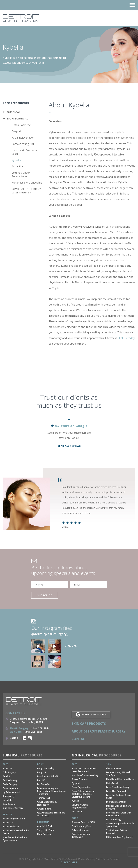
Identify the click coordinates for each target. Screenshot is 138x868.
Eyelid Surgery (10, 784)
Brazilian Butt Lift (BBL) (49, 776)
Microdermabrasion (116, 802)
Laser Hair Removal (116, 791)
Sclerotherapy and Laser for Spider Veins (120, 825)
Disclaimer (69, 862)
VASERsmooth (44, 809)
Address (4, 5)
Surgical (14, 112)
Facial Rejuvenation (23, 138)
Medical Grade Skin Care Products (119, 807)
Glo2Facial (77, 812)
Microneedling (113, 820)
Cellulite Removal (80, 830)
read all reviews (69, 446)
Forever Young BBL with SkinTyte (118, 774)
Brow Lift (7, 768)
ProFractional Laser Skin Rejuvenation (119, 814)
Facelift (6, 776)
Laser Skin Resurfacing (118, 787)
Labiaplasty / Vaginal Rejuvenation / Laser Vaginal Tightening (52, 791)
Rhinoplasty (9, 796)
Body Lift (42, 772)
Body (40, 764)
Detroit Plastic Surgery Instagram (30, 738)
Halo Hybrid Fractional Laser (120, 779)
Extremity (43, 822)
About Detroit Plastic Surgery (99, 731)
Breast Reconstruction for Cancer (16, 832)
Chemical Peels (114, 768)
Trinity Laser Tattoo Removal (117, 832)
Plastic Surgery (19, 728)
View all (71, 646)
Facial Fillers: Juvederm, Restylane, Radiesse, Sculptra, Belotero (83, 794)
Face (5, 764)
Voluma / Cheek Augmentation (21, 174)
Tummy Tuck (44, 798)
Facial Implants (10, 788)
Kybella (16, 160)
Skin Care (16, 732)
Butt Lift (41, 780)
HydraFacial (112, 783)
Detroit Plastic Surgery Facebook (25, 738)
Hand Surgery (44, 834)
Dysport (16, 131)
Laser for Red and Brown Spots (119, 796)
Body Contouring (46, 768)
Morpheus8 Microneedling (27, 183)
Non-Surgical (18, 118)
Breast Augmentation (14, 819)
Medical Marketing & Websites (92, 859)
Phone (17, 5)
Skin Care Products (89, 724)
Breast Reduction (11, 827)
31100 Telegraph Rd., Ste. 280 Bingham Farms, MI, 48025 (28, 720)
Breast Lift (8, 823)
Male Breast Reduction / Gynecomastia (15, 839)
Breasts (7, 814)
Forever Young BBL (23, 144)
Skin (109, 764)
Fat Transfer (44, 784)
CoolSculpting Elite (81, 826)
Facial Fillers (19, 166)
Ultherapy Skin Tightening (119, 837)
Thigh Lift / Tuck (46, 830)
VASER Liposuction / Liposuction (47, 803)
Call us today (127, 338)
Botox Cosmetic (21, 125)
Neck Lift (7, 800)
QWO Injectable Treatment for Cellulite (51, 814)
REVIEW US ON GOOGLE (94, 715)
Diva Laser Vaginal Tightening (81, 836)
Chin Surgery (9, 772)
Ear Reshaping (10, 780)
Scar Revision (9, 804)
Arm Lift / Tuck (45, 826)
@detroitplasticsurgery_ (50, 634)
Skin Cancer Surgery (13, 808)
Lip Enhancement (11, 792)
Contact (79, 739)
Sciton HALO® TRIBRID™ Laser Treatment (27, 191)
